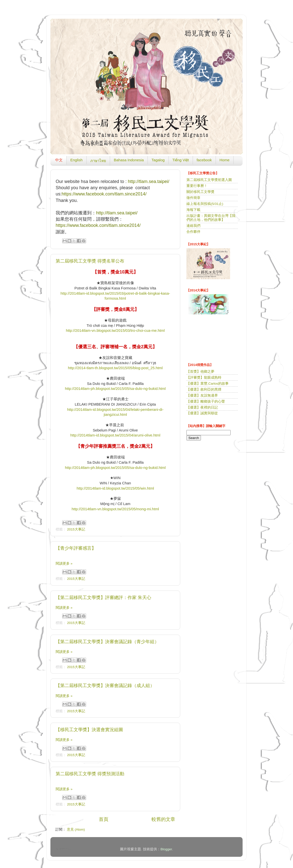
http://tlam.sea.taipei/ (148, 181)
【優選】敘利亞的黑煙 (204, 390)
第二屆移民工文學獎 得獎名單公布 (90, 261)
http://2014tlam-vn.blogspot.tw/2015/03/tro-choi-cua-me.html (115, 331)
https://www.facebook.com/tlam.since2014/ (104, 194)
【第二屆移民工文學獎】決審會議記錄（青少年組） (107, 642)
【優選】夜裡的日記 (202, 407)
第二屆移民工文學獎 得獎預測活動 (90, 774)
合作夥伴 (193, 232)
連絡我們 (193, 226)
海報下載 (193, 210)
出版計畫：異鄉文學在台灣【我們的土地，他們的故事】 (211, 218)
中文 (59, 160)
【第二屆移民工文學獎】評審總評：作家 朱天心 (103, 598)
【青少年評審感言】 (76, 548)
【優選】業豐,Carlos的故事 (208, 384)
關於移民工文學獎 (200, 192)
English (76, 160)
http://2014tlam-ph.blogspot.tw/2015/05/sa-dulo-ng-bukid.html (115, 389)
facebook (204, 160)
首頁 (104, 819)
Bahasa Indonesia (129, 160)
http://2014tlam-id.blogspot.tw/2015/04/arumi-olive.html (115, 435)
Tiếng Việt (181, 160)
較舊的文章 (163, 819)
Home (225, 160)
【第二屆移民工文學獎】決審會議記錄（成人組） (105, 686)
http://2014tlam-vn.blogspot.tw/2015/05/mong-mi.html (115, 509)
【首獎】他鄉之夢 (200, 372)
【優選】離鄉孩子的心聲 (206, 401)
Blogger (166, 849)
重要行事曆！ (197, 186)
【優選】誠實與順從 (202, 413)
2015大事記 (76, 529)
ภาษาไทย (98, 161)
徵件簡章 (193, 198)
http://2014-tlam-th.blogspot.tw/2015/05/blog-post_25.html (115, 368)
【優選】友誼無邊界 (202, 395)
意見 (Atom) (76, 829)
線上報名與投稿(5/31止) (205, 204)
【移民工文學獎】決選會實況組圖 (89, 730)
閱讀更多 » (64, 564)
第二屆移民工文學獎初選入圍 (209, 180)
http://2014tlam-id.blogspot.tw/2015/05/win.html (115, 488)
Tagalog (158, 160)
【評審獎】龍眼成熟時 (204, 378)
